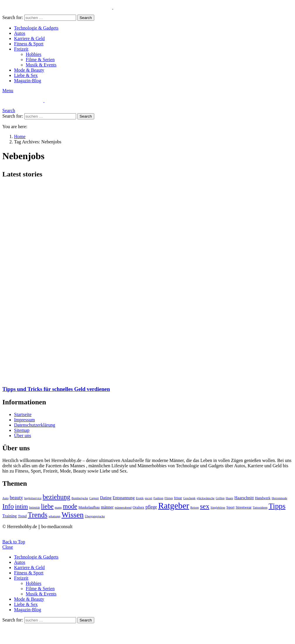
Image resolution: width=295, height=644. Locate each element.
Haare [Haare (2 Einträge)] (229, 498)
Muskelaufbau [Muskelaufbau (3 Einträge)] (89, 507)
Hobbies (34, 54)
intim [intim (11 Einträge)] (21, 506)
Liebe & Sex (26, 75)
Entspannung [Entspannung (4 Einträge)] (124, 498)
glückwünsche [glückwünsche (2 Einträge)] (206, 498)
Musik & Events (41, 65)
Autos (20, 33)
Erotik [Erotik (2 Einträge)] (140, 498)
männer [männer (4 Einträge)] (107, 507)
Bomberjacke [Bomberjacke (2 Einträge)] (80, 498)
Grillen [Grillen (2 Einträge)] (220, 498)
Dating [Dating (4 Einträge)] (106, 498)
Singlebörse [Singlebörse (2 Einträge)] (218, 508)
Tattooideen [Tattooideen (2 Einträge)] (260, 508)
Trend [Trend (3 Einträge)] (22, 516)
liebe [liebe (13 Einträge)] (47, 506)
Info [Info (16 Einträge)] (8, 506)
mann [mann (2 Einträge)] (58, 508)
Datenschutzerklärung (35, 425)
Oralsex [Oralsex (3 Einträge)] (138, 507)
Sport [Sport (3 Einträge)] (231, 507)
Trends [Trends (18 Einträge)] (38, 515)
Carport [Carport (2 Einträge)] (94, 498)
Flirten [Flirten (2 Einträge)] (169, 498)
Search (86, 18)
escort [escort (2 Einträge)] (149, 498)
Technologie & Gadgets (36, 28)
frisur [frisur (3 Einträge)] (178, 498)
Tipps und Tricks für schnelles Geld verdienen (56, 389)
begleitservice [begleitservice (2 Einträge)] (33, 498)
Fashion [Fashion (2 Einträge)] (158, 498)
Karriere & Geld (29, 38)
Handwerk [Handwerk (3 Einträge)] (263, 498)
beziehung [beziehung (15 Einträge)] (56, 497)
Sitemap (22, 430)
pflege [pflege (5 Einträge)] (151, 507)
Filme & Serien (40, 60)
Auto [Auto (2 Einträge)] (5, 498)
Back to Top (14, 542)
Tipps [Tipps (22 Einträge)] (277, 506)
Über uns (23, 436)
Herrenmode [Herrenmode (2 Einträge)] (279, 498)
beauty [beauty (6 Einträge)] (16, 498)
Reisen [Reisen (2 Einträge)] (194, 508)
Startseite (23, 414)
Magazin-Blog (28, 81)
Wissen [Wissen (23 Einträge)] (73, 515)
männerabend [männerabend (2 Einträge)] (123, 508)
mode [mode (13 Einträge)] (70, 506)
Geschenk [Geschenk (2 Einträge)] (189, 498)
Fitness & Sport (29, 44)
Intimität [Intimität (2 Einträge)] (34, 508)
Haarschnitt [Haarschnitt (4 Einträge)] (244, 498)
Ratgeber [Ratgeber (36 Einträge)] (174, 506)
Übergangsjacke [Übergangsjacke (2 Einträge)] (95, 516)
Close (8, 547)
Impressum (24, 420)
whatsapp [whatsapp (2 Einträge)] (54, 516)
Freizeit (21, 49)
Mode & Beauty (29, 70)
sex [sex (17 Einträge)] (205, 506)
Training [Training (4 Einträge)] (10, 516)
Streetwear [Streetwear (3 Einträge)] (243, 507)
